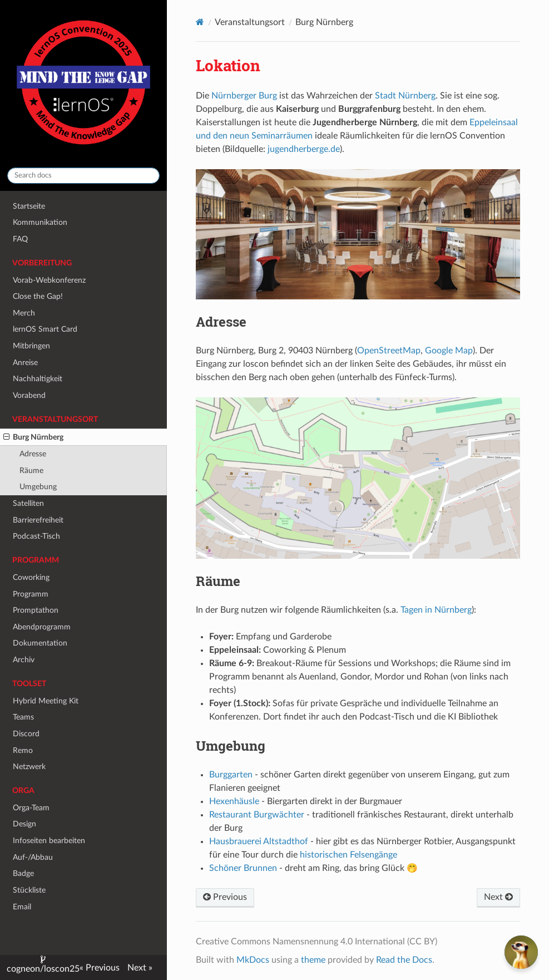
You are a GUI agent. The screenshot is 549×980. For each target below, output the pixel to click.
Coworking (31, 577)
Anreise (25, 363)
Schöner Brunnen (243, 868)
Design (24, 824)
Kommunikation (40, 222)
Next (498, 897)
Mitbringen (31, 346)
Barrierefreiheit (38, 520)
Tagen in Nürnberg (436, 610)
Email (22, 907)
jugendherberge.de (304, 149)
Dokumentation (40, 643)
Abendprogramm (42, 627)
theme (313, 960)
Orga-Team (31, 808)
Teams (23, 717)
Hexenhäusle (234, 801)
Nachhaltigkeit (38, 379)
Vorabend (29, 395)
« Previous (100, 968)
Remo (23, 750)
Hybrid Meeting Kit (46, 701)
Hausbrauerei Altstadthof (259, 841)
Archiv (24, 660)
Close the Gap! (38, 296)
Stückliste (29, 890)
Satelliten (28, 503)
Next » (140, 968)
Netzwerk (29, 767)
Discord (26, 734)
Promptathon (36, 610)
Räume (31, 471)
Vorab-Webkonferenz (49, 280)
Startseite (29, 206)
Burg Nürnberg (33, 437)
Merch (24, 313)
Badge (23, 873)
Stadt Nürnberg (405, 96)
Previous (225, 897)
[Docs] (200, 22)
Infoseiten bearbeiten (49, 841)
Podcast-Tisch (36, 536)
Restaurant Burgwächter (257, 815)
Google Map (449, 351)
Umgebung (38, 487)
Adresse (33, 454)
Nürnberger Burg (244, 96)
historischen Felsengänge (348, 855)
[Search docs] (83, 176)
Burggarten (231, 775)
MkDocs (253, 960)
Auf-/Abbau (33, 857)
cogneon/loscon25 (43, 969)
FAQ (20, 239)
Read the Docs (404, 960)
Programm (31, 594)
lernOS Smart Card (45, 329)
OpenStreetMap (389, 351)
